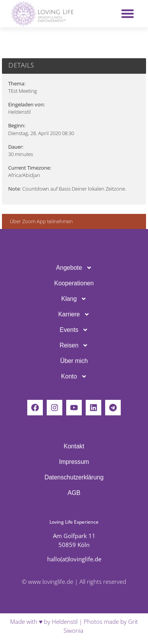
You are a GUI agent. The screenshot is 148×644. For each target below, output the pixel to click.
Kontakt (74, 446)
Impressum (74, 462)
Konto (74, 377)
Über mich (74, 361)
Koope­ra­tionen (74, 283)
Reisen (74, 345)
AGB (74, 493)
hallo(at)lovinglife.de (74, 559)
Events (74, 330)
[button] (128, 14)
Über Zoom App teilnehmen (41, 221)
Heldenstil (65, 622)
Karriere (74, 314)
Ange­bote (74, 268)
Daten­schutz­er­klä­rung (74, 477)
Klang (74, 299)
